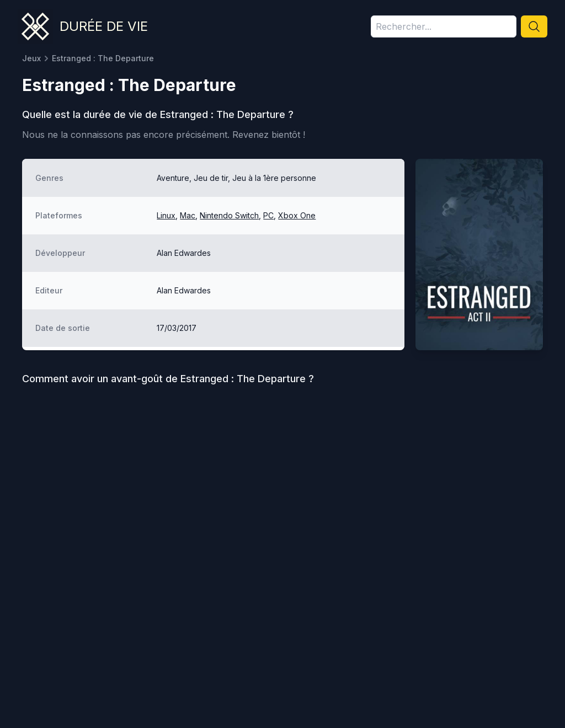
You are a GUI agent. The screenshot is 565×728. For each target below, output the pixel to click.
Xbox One (297, 215)
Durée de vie (104, 26)
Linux (166, 215)
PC (268, 215)
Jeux (31, 58)
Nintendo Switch (229, 215)
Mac (188, 215)
